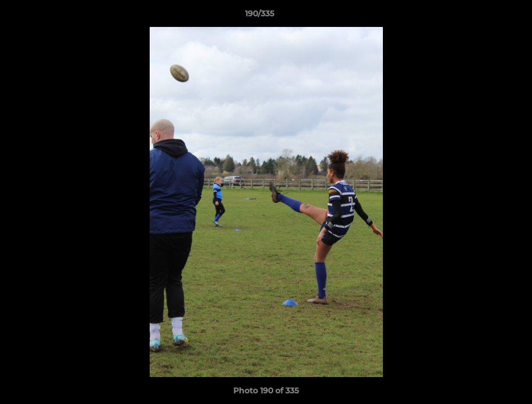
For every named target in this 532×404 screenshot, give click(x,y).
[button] (485, 16)
